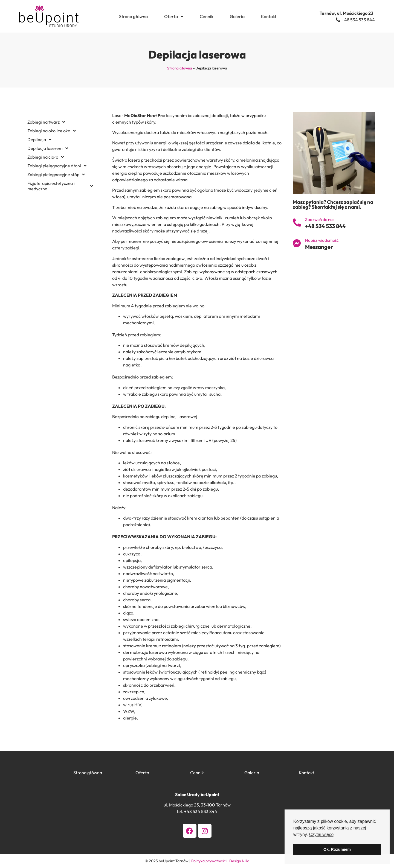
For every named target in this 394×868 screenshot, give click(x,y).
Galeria (237, 16)
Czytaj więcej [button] (322, 834)
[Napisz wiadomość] (297, 243)
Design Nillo (239, 861)
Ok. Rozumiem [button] (337, 849)
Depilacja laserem (48, 148)
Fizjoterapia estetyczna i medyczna (60, 186)
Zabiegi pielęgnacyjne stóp (56, 174)
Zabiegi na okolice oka (52, 131)
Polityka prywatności (209, 861)
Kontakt (269, 16)
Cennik (207, 16)
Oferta (174, 16)
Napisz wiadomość (322, 240)
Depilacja (39, 139)
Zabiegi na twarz (46, 122)
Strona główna (133, 16)
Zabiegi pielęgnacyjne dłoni (57, 166)
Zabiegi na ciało (46, 157)
